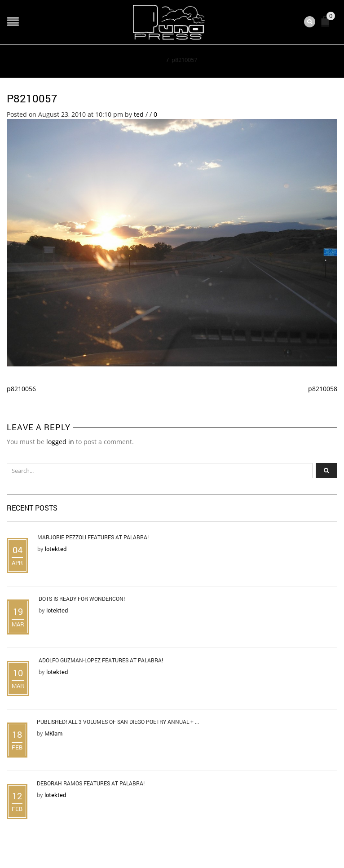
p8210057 (32, 98)
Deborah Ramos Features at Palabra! (91, 783)
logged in (60, 442)
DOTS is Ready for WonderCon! (82, 599)
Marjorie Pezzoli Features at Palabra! (93, 537)
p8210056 (21, 389)
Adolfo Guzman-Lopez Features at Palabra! (101, 660)
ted (139, 114)
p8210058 (323, 389)
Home (156, 60)
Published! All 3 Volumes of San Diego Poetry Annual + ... (118, 722)
